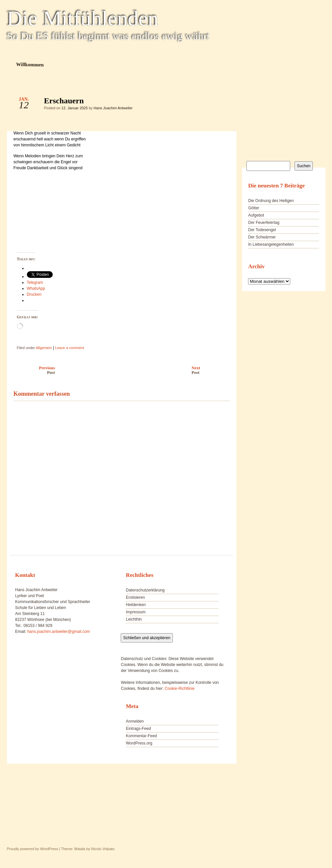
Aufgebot (256, 215)
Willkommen (30, 64)
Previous (33, 370)
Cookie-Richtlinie (180, 689)
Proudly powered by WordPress (33, 849)
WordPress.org (139, 743)
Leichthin (134, 619)
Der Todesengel (262, 230)
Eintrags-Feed (138, 729)
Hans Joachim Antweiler (113, 108)
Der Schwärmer (262, 237)
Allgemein (44, 348)
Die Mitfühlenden (83, 19)
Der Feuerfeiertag (264, 223)
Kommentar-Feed (141, 736)
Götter (254, 208)
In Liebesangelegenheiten (271, 244)
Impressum (135, 612)
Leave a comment (69, 348)
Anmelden (135, 721)
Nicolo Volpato (103, 849)
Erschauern (219, 102)
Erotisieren (135, 597)
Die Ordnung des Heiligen (271, 201)
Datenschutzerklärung (145, 590)
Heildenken (136, 605)
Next (212, 370)
